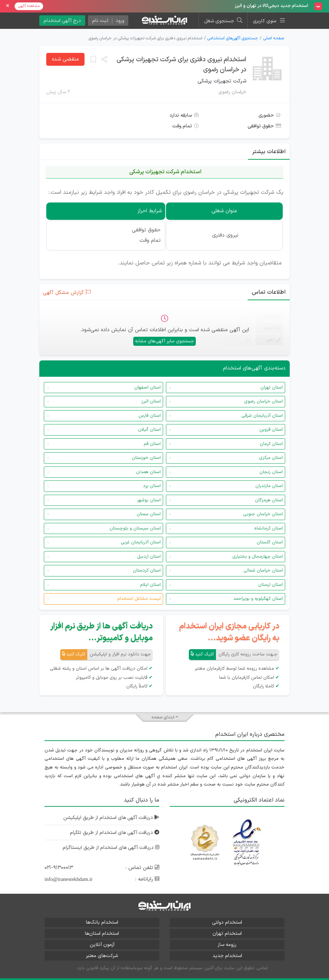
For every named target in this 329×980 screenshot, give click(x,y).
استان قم (152, 444)
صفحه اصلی (274, 38)
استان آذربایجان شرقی (262, 416)
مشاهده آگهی (29, 6)
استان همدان (148, 472)
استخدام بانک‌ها (102, 922)
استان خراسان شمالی (263, 571)
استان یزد (152, 486)
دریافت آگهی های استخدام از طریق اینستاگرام (111, 848)
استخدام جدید (227, 956)
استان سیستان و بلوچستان (135, 528)
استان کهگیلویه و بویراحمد (258, 599)
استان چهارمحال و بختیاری (258, 557)
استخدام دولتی (227, 922)
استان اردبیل (149, 557)
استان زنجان (271, 472)
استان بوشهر (149, 500)
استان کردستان (147, 571)
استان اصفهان (147, 388)
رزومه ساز (227, 945)
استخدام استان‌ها (102, 934)
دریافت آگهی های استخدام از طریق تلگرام (115, 833)
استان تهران (272, 388)
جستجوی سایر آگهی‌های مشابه (164, 341)
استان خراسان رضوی (263, 401)
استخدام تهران (227, 934)
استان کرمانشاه (268, 528)
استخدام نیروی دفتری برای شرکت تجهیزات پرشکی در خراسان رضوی (181, 65)
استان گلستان (270, 542)
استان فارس (150, 416)
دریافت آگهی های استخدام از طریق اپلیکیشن (111, 818)
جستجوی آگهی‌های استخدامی (233, 38)
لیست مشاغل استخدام (139, 599)
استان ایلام (150, 585)
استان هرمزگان (269, 500)
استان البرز (151, 401)
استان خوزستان (146, 458)
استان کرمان (271, 444)
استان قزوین (271, 430)
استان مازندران (269, 486)
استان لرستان (270, 585)
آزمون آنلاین (102, 945)
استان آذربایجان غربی (141, 542)
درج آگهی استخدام (62, 21)
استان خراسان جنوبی (263, 514)
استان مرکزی (271, 458)
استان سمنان (149, 514)
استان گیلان (149, 430)
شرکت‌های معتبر (102, 956)
